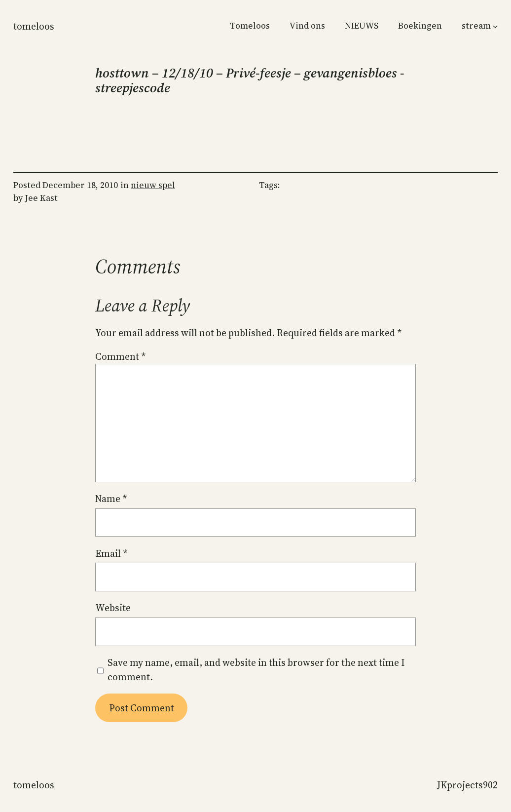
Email (111, 553)
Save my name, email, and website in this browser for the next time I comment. (256, 670)
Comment (120, 356)
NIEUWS (362, 26)
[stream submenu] (495, 26)
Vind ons (307, 26)
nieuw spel (153, 185)
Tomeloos (34, 26)
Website (113, 608)
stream (476, 26)
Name (111, 499)
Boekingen (420, 26)
